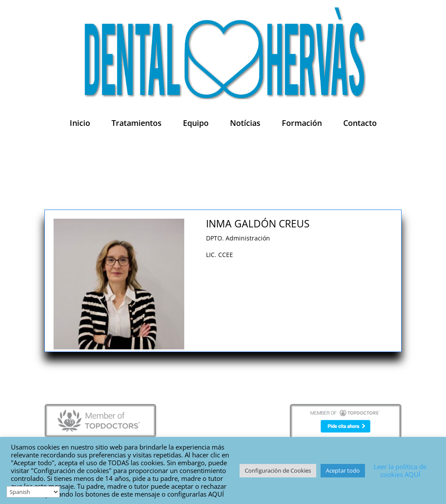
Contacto (360, 123)
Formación (302, 123)
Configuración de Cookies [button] (278, 470)
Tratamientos (137, 123)
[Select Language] (33, 492)
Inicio (80, 123)
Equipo (196, 123)
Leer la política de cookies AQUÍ (400, 470)
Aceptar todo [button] (343, 470)
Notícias (245, 123)
